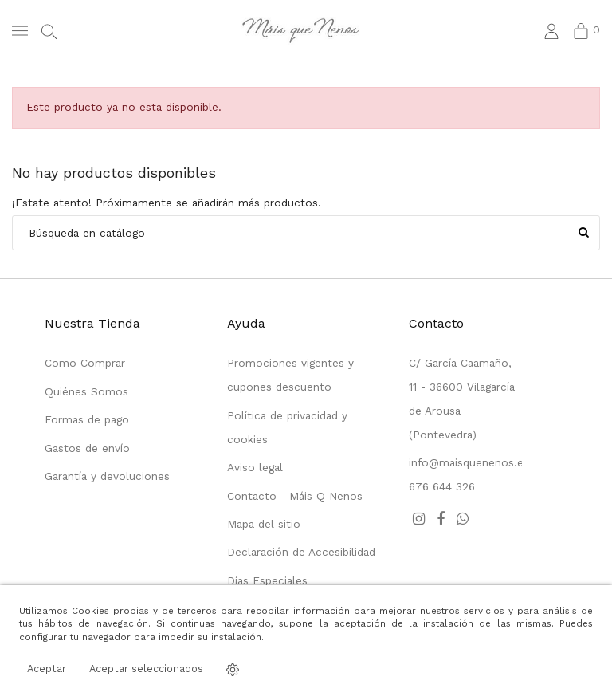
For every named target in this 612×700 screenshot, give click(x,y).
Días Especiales (267, 580)
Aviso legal (255, 467)
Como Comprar (85, 363)
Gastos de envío (87, 448)
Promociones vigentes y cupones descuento (290, 375)
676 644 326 (442, 486)
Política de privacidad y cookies (287, 427)
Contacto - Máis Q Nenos (295, 496)
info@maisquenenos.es (469, 462)
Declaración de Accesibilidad (301, 552)
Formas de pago (87, 419)
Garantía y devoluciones (107, 476)
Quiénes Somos (86, 391)
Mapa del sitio (264, 524)
